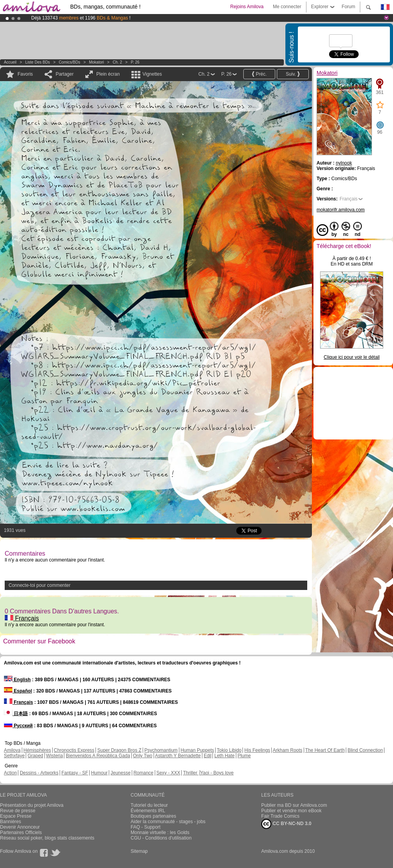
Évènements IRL (148, 811)
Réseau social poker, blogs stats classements (47, 838)
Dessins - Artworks (39, 773)
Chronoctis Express (74, 750)
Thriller (191, 773)
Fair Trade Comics (280, 816)
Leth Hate (225, 756)
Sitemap (139, 851)
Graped (35, 756)
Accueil (10, 62)
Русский (18, 726)
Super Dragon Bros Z (119, 750)
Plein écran (108, 74)
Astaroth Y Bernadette (178, 756)
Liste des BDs (38, 62)
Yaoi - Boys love (217, 773)
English (17, 680)
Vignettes (152, 74)
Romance (143, 773)
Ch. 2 (117, 62)
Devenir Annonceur (20, 827)
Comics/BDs (70, 62)
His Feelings (257, 750)
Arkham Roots (288, 750)
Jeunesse (120, 773)
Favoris (25, 74)
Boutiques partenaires (153, 816)
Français (22, 618)
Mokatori (96, 62)
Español (18, 691)
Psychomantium (161, 750)
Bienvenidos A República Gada (98, 756)
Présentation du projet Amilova (32, 805)
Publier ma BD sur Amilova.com (294, 805)
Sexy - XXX (168, 773)
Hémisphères (37, 750)
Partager (65, 74)
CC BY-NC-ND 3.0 (286, 824)
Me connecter (287, 7)
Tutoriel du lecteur (149, 805)
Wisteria (54, 756)
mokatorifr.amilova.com (341, 210)
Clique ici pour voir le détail (351, 357)
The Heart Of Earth (325, 750)
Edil (207, 756)
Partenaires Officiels (21, 833)
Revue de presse (18, 811)
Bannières (11, 822)
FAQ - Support (146, 827)
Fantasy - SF (75, 773)
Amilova (12, 750)
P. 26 (135, 62)
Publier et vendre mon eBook (291, 811)
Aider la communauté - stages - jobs (168, 822)
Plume (244, 756)
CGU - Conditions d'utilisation (161, 838)
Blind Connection (365, 750)
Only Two (143, 756)
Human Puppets (197, 750)
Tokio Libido (229, 750)
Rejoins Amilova (247, 7)
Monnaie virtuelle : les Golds (160, 833)
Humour (99, 773)
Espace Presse (16, 816)
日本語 (16, 714)
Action (10, 773)
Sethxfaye (14, 756)
